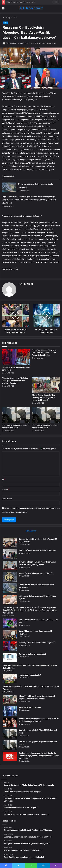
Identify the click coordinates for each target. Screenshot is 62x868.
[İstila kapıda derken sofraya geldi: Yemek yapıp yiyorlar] (10, 600)
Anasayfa (7, 18)
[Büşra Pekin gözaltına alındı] (10, 711)
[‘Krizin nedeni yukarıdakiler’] (10, 679)
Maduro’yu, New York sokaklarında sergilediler (37, 643)
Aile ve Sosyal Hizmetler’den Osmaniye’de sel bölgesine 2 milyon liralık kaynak (43, 398)
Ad (4, 480)
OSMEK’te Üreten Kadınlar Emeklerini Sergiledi (37, 550)
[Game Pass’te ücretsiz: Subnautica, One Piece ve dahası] (10, 623)
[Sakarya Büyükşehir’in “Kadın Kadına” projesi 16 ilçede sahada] (10, 543)
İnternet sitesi (7, 499)
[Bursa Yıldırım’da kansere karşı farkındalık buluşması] (10, 635)
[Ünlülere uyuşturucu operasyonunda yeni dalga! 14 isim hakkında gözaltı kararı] (10, 722)
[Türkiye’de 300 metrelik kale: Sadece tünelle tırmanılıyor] (9, 187)
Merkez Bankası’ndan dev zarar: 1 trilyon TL (36, 573)
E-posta (5, 489)
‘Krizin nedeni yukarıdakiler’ (30, 675)
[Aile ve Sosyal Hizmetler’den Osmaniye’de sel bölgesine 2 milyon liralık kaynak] (46, 385)
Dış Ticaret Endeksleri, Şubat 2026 (32, 654)
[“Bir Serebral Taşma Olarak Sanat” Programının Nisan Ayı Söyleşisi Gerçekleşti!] (10, 565)
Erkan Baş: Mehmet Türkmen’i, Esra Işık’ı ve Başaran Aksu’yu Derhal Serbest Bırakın (44, 353)
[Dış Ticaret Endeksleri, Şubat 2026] (10, 658)
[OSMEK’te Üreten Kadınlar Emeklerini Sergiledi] (10, 554)
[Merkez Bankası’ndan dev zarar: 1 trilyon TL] (10, 577)
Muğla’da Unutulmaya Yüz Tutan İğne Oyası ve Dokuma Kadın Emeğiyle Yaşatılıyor (15, 381)
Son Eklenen (31, 531)
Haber (15, 18)
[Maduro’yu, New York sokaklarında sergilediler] (16, 357)
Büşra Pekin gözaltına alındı (30, 707)
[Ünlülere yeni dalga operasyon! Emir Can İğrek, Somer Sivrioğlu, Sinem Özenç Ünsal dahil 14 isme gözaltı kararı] (10, 757)
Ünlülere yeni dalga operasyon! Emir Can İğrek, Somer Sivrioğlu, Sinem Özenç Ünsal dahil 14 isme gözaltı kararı (39, 756)
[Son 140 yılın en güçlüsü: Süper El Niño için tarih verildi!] (16, 415)
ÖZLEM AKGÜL (11, 43)
